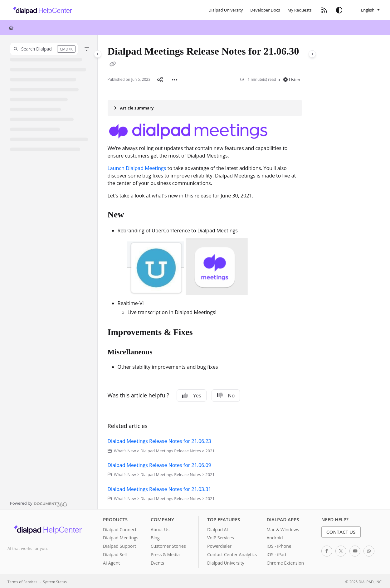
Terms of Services (22, 581)
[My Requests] (300, 10)
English (364, 10)
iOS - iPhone (279, 545)
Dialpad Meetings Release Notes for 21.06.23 (159, 440)
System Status (55, 581)
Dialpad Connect (120, 528)
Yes (192, 394)
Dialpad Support (119, 545)
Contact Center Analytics (232, 553)
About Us (160, 528)
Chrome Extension (285, 562)
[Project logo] (41, 10)
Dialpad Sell (115, 553)
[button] (44, 49)
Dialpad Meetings (121, 536)
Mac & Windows (283, 528)
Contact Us (341, 531)
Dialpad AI (217, 528)
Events (157, 562)
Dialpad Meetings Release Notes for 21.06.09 (159, 464)
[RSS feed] (324, 10)
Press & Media (165, 553)
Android (275, 536)
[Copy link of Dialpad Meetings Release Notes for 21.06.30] (113, 65)
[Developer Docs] (265, 10)
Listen (292, 79)
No (226, 394)
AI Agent (111, 562)
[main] (205, 272)
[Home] (11, 27)
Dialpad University (226, 562)
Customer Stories (168, 545)
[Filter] (87, 49)
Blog (155, 536)
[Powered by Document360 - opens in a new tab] (39, 502)
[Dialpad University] (226, 10)
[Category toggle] (98, 54)
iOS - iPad (276, 553)
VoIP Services (221, 536)
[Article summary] (205, 107)
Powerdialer (219, 545)
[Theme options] (339, 10)
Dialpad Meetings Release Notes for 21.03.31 (159, 488)
